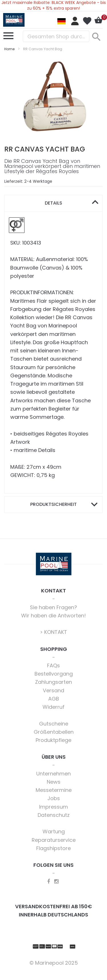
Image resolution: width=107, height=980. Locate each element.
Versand (53, 690)
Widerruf (53, 707)
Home (9, 49)
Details (53, 203)
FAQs (53, 665)
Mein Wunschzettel (87, 21)
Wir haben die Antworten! (53, 616)
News (54, 782)
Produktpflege (53, 740)
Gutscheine (54, 724)
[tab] (53, 203)
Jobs (54, 798)
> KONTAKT (53, 632)
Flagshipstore (53, 848)
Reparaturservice (54, 840)
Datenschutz (54, 815)
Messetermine (54, 790)
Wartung (54, 831)
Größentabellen (54, 732)
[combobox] (56, 36)
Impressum (53, 807)
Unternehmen (53, 774)
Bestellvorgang (54, 674)
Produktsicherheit (53, 504)
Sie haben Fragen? (53, 607)
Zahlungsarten (53, 682)
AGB (54, 699)
